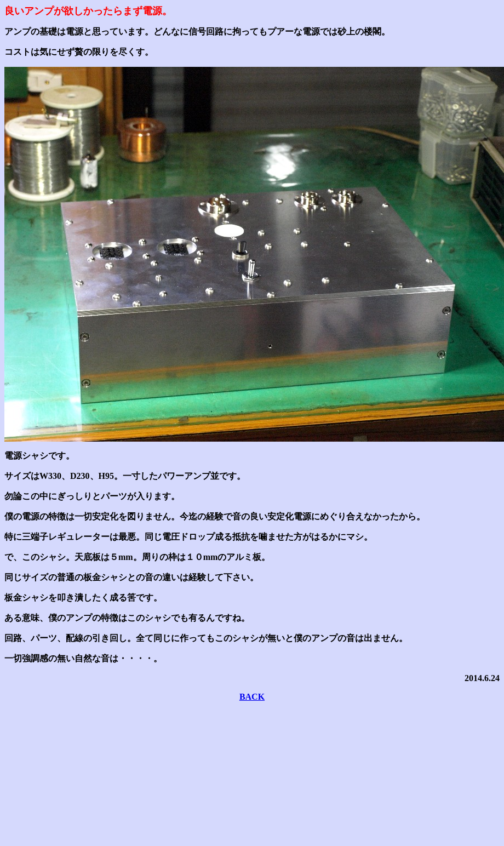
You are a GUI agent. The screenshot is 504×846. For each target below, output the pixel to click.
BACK (252, 697)
